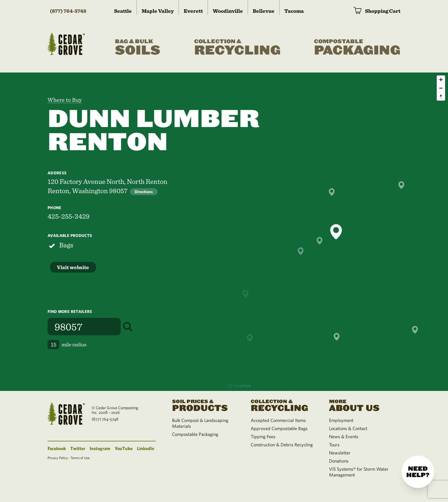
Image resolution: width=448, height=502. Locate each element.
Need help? (418, 472)
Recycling (237, 48)
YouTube (124, 448)
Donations (339, 461)
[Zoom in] (441, 80)
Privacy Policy (58, 458)
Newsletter (340, 453)
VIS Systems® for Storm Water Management (359, 472)
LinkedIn (146, 448)
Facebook (57, 448)
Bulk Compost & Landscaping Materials (200, 423)
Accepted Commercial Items (278, 420)
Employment (341, 420)
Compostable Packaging (195, 434)
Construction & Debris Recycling (282, 445)
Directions (144, 192)
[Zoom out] (441, 88)
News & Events (344, 436)
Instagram (100, 448)
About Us (361, 405)
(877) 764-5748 (68, 11)
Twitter (78, 448)
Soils (138, 48)
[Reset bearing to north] (441, 96)
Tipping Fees (263, 436)
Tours (334, 445)
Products (204, 405)
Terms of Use (80, 458)
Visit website (73, 267)
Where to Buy (65, 100)
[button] (336, 232)
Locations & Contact (348, 428)
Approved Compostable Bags (279, 428)
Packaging (357, 48)
